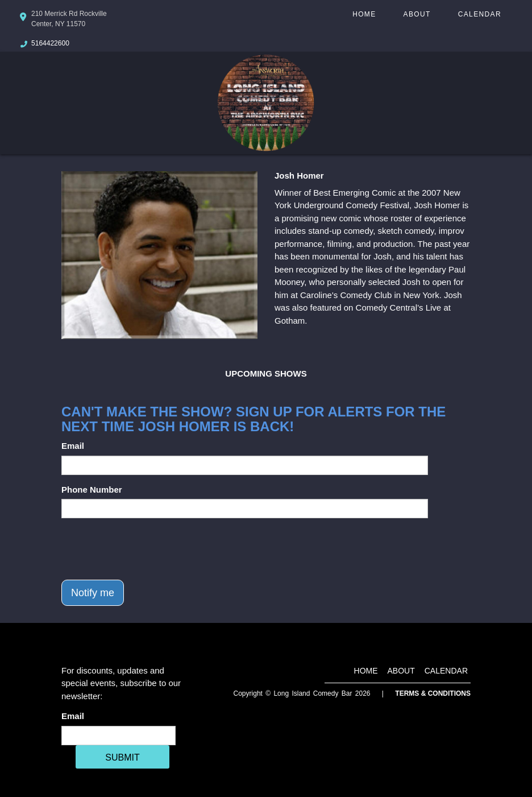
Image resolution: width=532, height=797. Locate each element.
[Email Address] (119, 736)
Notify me (93, 593)
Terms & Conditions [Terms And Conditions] (433, 693)
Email (73, 446)
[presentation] (148, 549)
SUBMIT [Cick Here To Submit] (122, 757)
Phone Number (92, 490)
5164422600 (50, 43)
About (417, 14)
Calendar (480, 14)
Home (364, 14)
